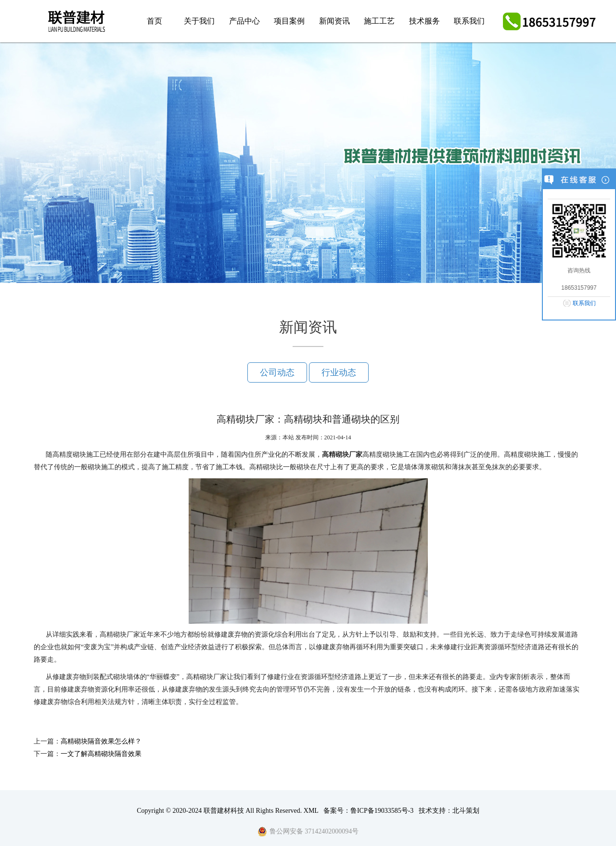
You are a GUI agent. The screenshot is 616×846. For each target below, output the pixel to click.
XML (311, 811)
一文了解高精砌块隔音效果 (101, 754)
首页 (154, 21)
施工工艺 (379, 21)
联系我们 (469, 21)
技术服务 (424, 21)
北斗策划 (466, 811)
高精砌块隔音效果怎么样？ (101, 741)
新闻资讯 (334, 21)
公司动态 (277, 372)
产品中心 (244, 21)
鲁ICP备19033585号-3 (382, 811)
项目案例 (289, 21)
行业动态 (339, 372)
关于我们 (199, 21)
